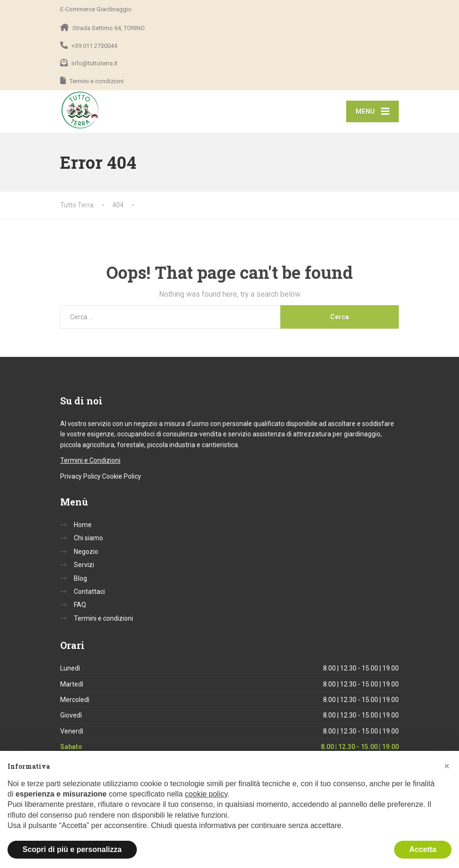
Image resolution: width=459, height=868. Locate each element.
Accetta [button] (423, 849)
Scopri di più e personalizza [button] (72, 849)
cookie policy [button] (206, 794)
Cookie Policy (122, 477)
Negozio (86, 552)
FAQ (80, 606)
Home (83, 526)
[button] (447, 766)
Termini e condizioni (103, 619)
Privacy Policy (80, 477)
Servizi (84, 566)
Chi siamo (88, 539)
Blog (80, 579)
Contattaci (89, 592)
